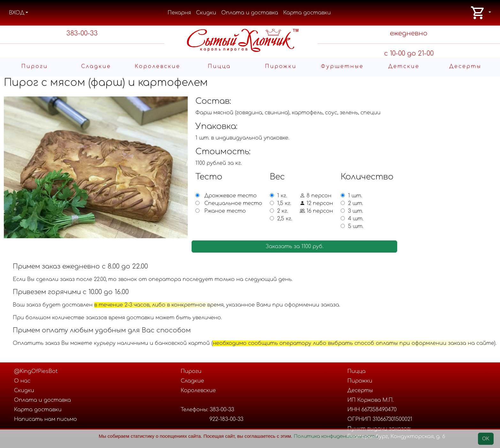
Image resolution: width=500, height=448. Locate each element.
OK (486, 439)
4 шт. (356, 219)
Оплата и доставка (250, 13)
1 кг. (282, 196)
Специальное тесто (233, 203)
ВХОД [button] (17, 13)
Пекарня (179, 13)
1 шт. (355, 196)
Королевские (158, 66)
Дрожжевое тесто (231, 196)
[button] (481, 13)
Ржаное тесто (225, 211)
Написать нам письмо (45, 419)
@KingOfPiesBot (36, 371)
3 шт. (356, 211)
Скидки (206, 13)
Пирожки (281, 66)
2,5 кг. (285, 219)
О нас (22, 381)
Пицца (219, 66)
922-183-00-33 (226, 419)
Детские (404, 66)
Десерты (465, 66)
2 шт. (356, 203)
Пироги (35, 66)
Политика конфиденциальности (336, 436)
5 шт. (356, 226)
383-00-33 (82, 33)
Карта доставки (307, 13)
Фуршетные (342, 66)
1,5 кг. (284, 203)
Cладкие (96, 66)
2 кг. (283, 211)
